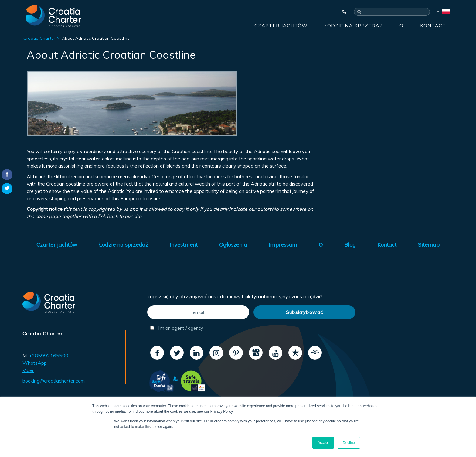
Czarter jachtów (281, 26)
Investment (184, 245)
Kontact (433, 26)
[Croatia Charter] (53, 16)
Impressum (283, 245)
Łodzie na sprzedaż (354, 26)
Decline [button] (349, 443)
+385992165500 (49, 356)
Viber (28, 370)
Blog (350, 245)
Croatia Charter (39, 38)
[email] (198, 312)
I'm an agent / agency (177, 328)
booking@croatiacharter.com (54, 381)
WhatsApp (35, 363)
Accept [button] (323, 443)
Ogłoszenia (233, 245)
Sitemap (429, 245)
